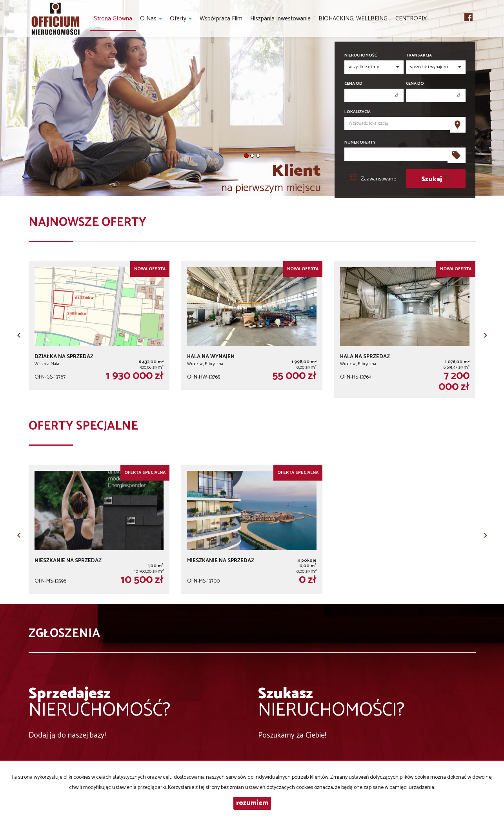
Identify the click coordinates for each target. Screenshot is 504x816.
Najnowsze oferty (87, 223)
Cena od (353, 84)
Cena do (415, 84)
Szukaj (436, 179)
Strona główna (113, 19)
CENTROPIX (411, 19)
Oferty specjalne (83, 426)
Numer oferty (360, 143)
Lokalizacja (358, 112)
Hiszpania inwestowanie (280, 19)
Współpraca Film (221, 19)
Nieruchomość (361, 56)
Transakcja (419, 56)
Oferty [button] (181, 19)
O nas (151, 19)
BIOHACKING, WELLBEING (353, 19)
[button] (19, 333)
